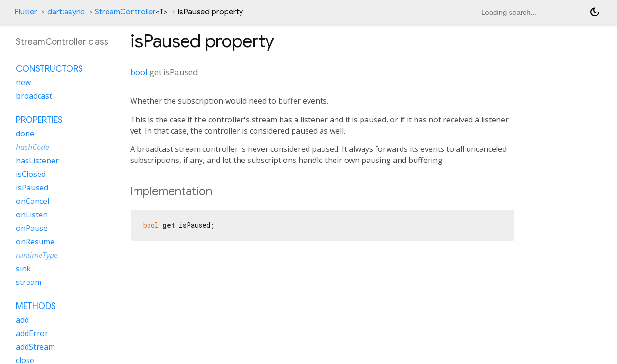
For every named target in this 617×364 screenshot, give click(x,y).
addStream (35, 347)
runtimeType (37, 255)
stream (29, 282)
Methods (36, 306)
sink (23, 269)
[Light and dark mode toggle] (595, 12)
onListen (32, 215)
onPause (32, 228)
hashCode (33, 147)
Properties (39, 120)
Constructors (49, 69)
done (25, 134)
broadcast (34, 96)
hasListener (37, 161)
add (22, 320)
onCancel (33, 201)
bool (139, 72)
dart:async (66, 12)
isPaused (32, 188)
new (23, 82)
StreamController (131, 12)
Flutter (26, 12)
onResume (35, 242)
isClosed (31, 174)
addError (32, 333)
